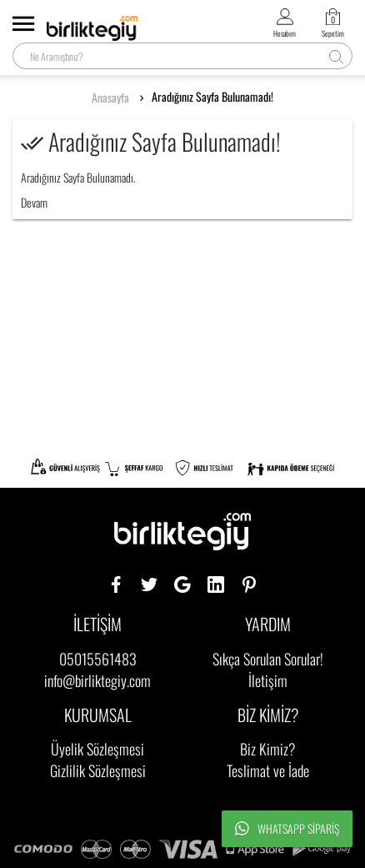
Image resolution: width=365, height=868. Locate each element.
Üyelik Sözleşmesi (97, 749)
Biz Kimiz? (268, 749)
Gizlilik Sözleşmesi (98, 770)
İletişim (268, 680)
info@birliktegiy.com (97, 680)
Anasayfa (110, 98)
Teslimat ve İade (268, 770)
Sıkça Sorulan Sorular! (268, 659)
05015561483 (98, 659)
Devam (34, 202)
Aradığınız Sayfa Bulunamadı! (212, 97)
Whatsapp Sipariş (287, 829)
